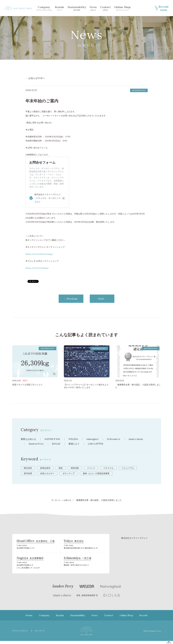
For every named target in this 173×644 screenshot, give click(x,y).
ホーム (57, 500)
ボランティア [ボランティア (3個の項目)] (69, 474)
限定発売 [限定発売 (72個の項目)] (28, 468)
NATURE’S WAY (54, 439)
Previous (70, 299)
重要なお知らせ (29, 439)
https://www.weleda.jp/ (37, 268)
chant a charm (142, 439)
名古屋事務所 (30, 561)
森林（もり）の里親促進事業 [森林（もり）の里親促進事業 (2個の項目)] (96, 474)
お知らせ (93, 8)
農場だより (76, 444)
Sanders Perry (37, 444)
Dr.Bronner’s (119, 439)
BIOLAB (57, 444)
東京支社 (74, 542)
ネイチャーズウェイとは (44, 8)
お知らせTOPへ (37, 78)
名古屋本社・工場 (36, 542)
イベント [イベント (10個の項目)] (91, 468)
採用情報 (164, 8)
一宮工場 (77, 561)
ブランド (60, 8)
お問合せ (105, 8)
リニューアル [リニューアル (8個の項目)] (128, 468)
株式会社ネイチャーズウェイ (134, 538)
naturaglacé (96, 439)
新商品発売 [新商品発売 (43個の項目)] (45, 468)
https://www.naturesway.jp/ (39, 254)
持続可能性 (77, 8)
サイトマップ (43, 634)
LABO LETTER (98, 444)
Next (103, 299)
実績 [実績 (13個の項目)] (61, 468)
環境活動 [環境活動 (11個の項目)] (75, 468)
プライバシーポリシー (22, 634)
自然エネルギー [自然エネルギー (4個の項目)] (47, 474)
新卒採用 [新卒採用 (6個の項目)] (28, 474)
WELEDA (76, 439)
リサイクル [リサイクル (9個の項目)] (108, 468)
